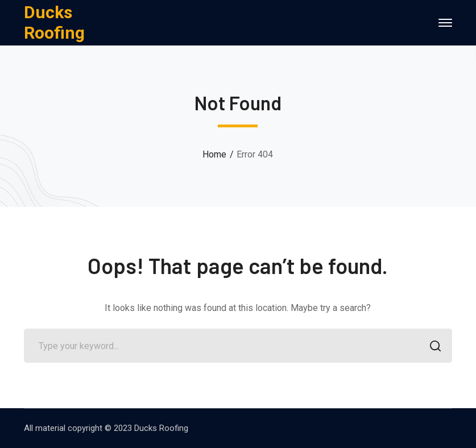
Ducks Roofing (54, 22)
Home (214, 154)
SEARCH (432, 347)
